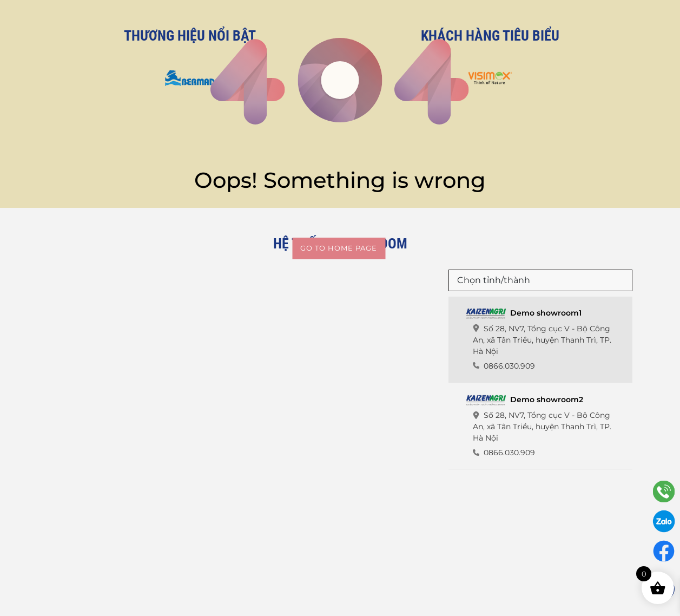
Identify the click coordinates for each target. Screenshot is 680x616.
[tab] (540, 340)
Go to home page (339, 248)
